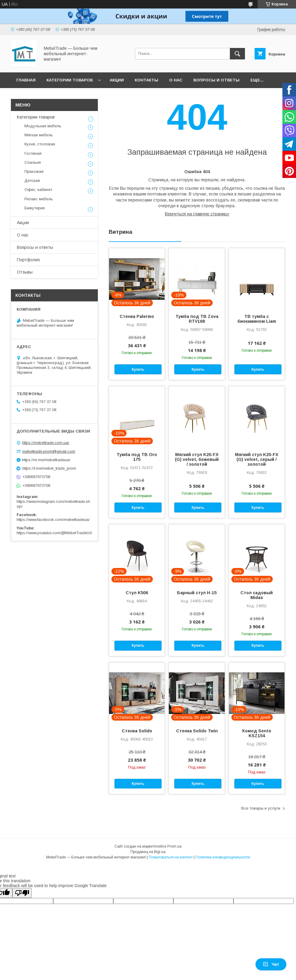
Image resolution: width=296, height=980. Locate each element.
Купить (138, 369)
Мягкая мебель (39, 135)
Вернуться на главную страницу (197, 214)
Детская (32, 181)
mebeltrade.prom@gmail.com (49, 451)
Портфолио (29, 260)
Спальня (33, 162)
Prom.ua (174, 846)
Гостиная (33, 153)
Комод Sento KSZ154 (257, 733)
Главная (26, 80)
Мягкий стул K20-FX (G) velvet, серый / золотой (257, 459)
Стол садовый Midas (257, 595)
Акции (117, 80)
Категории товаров (70, 80)
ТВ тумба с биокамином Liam (257, 319)
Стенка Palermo (137, 316)
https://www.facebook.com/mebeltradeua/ (53, 520)
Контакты (146, 80)
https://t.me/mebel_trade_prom (49, 468)
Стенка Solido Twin (197, 731)
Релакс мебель (39, 199)
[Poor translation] (22, 893)
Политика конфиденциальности (223, 857)
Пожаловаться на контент (171, 857)
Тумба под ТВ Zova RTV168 (197, 319)
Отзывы (25, 272)
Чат (271, 964)
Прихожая (34, 171)
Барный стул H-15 (197, 593)
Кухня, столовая (40, 144)
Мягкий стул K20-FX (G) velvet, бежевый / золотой (197, 459)
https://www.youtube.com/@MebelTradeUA (54, 533)
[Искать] (237, 54)
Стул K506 (137, 593)
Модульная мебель (43, 126)
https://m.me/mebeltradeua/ (46, 460)
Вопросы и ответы (216, 80)
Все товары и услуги (261, 808)
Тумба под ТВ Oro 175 (137, 457)
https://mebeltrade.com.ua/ (46, 443)
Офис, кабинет (38, 190)
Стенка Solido (137, 731)
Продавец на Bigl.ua (148, 852)
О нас (176, 80)
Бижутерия (35, 208)
